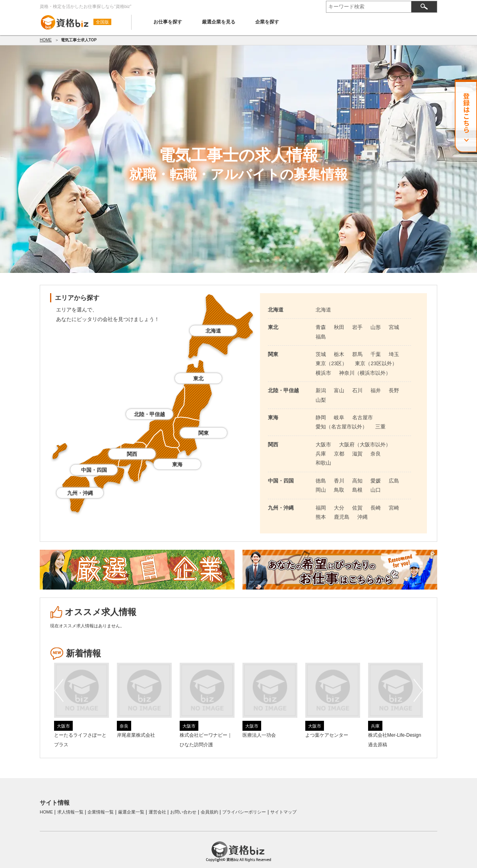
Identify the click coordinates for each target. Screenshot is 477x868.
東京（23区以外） (376, 363)
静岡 (321, 417)
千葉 (376, 354)
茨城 (321, 354)
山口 (376, 490)
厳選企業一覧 (131, 812)
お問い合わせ (183, 812)
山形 (376, 327)
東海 (177, 464)
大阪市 (323, 445)
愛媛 (376, 481)
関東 (204, 433)
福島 (321, 337)
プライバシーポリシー (244, 812)
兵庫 (321, 454)
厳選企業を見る (219, 22)
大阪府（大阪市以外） (365, 445)
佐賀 (357, 508)
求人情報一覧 (70, 812)
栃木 (339, 354)
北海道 (213, 331)
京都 (339, 454)
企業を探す (267, 22)
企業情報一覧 (101, 812)
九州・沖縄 (80, 493)
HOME (46, 40)
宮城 (394, 327)
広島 (394, 481)
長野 (394, 390)
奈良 (376, 454)
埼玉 (394, 354)
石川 (357, 390)
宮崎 (394, 508)
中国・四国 (94, 470)
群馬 (357, 354)
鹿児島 (342, 517)
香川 (339, 481)
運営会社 (157, 812)
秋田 (339, 327)
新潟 (321, 390)
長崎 (376, 508)
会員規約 (209, 812)
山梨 (321, 400)
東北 (198, 379)
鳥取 (339, 490)
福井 (376, 390)
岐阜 (339, 417)
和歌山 (323, 463)
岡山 (321, 490)
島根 (357, 490)
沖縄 (363, 517)
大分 (339, 508)
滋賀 (357, 454)
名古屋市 (363, 417)
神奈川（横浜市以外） (365, 373)
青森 (321, 327)
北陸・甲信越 (149, 414)
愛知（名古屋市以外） (341, 427)
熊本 (321, 517)
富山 (339, 390)
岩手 (357, 327)
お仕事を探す (168, 22)
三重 (380, 427)
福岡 (321, 508)
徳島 (321, 481)
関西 (132, 454)
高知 (357, 481)
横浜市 (323, 373)
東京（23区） (331, 363)
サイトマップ (283, 812)
